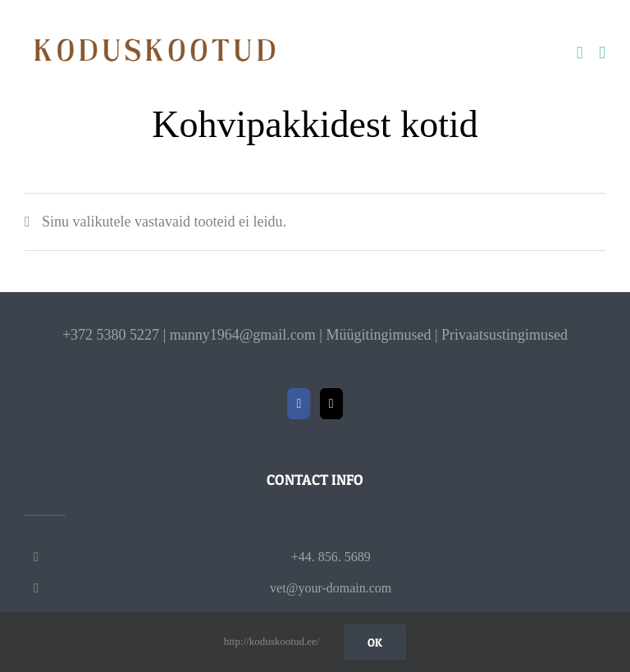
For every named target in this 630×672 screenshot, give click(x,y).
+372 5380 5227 (111, 335)
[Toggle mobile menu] (602, 53)
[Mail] (331, 404)
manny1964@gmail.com (243, 335)
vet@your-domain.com (331, 588)
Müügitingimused (378, 335)
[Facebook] (299, 404)
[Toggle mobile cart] (580, 53)
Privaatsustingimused (504, 335)
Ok (375, 642)
